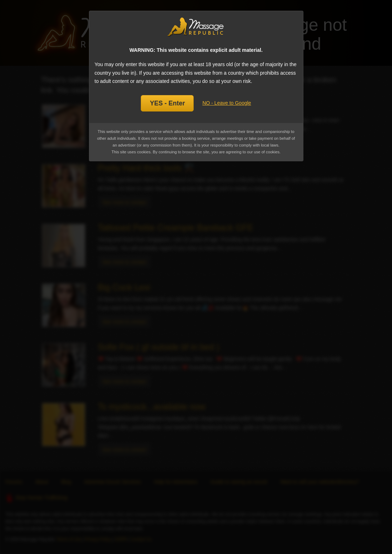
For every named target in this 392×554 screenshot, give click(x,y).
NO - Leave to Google (227, 103)
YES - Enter (167, 103)
